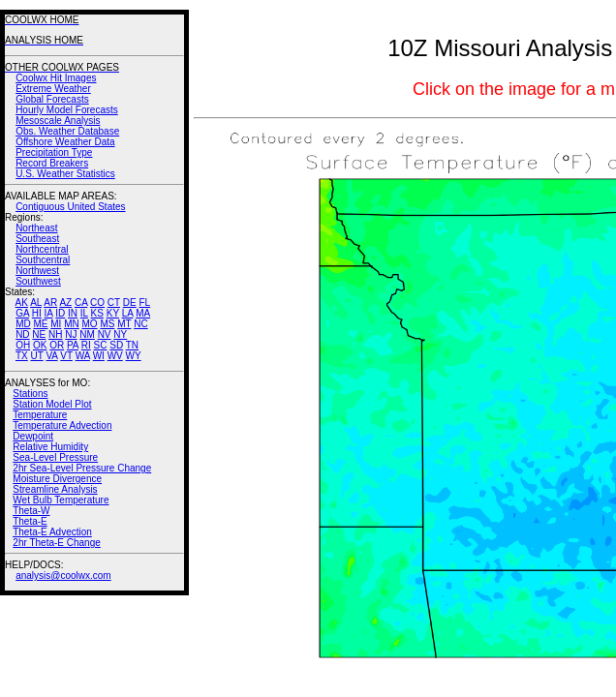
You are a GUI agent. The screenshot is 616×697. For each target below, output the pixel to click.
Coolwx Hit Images (56, 78)
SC (101, 345)
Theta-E (30, 521)
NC (140, 324)
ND (22, 334)
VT (66, 356)
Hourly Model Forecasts (67, 110)
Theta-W (31, 511)
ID (60, 313)
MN (72, 324)
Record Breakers (52, 163)
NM (87, 334)
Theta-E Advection (52, 532)
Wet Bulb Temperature (61, 500)
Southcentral (43, 260)
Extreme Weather (53, 89)
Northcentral (42, 249)
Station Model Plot (52, 404)
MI (56, 324)
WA (83, 356)
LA (128, 313)
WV (115, 356)
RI (86, 345)
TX (22, 356)
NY (120, 334)
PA (73, 345)
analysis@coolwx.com (63, 576)
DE (130, 303)
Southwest (38, 281)
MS (107, 324)
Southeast (37, 239)
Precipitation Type (54, 152)
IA (49, 313)
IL (84, 313)
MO (89, 324)
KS (97, 313)
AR (50, 303)
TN (132, 345)
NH (55, 334)
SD (116, 345)
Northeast (36, 228)
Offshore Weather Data (65, 142)
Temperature (40, 415)
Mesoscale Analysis (58, 121)
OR (57, 345)
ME (40, 324)
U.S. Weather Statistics (65, 174)
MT (124, 324)
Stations (30, 394)
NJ (71, 334)
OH (23, 345)
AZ (65, 303)
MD (23, 324)
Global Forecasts (52, 99)
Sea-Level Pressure (55, 457)
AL (36, 303)
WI (99, 356)
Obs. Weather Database (67, 131)
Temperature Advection (62, 425)
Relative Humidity (50, 447)
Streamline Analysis (55, 489)
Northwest (37, 271)
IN (73, 313)
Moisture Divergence (57, 479)
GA (22, 313)
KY (113, 313)
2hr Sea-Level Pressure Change (82, 468)
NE (39, 334)
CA (81, 303)
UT (37, 356)
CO (97, 303)
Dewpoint (33, 436)
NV (105, 334)
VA (51, 356)
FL (144, 303)
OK (40, 345)
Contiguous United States (70, 207)
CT (114, 303)
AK (22, 303)
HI (37, 313)
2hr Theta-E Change (56, 543)
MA (143, 313)
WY (134, 356)
